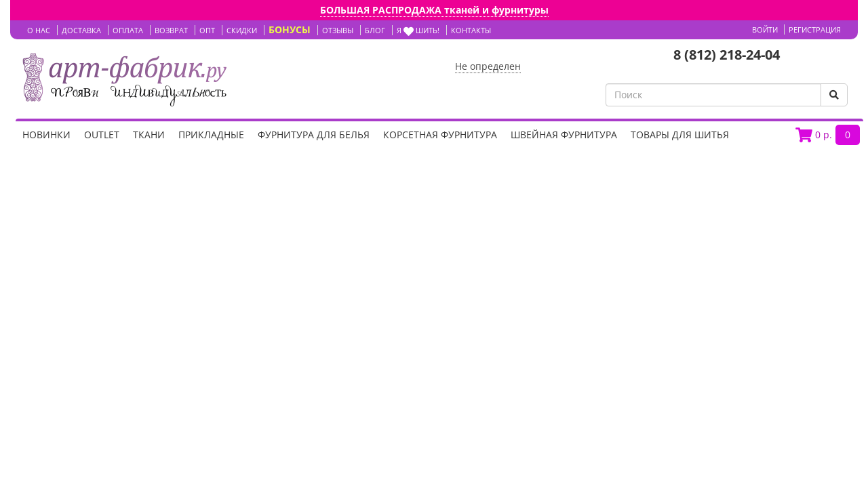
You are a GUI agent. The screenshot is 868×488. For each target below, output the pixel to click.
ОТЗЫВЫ (338, 30)
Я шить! (418, 30)
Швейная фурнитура (564, 135)
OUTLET (102, 135)
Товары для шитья (680, 135)
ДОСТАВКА (81, 30)
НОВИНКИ (46, 135)
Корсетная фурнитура (440, 135)
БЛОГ (375, 30)
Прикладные (211, 135)
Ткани (149, 135)
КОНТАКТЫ (471, 30)
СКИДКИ (242, 30)
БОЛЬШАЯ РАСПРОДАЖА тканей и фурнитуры (434, 10)
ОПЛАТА (128, 30)
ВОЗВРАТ (171, 30)
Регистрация (815, 29)
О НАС (39, 30)
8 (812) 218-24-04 (727, 55)
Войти (765, 29)
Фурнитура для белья (314, 135)
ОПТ (207, 30)
